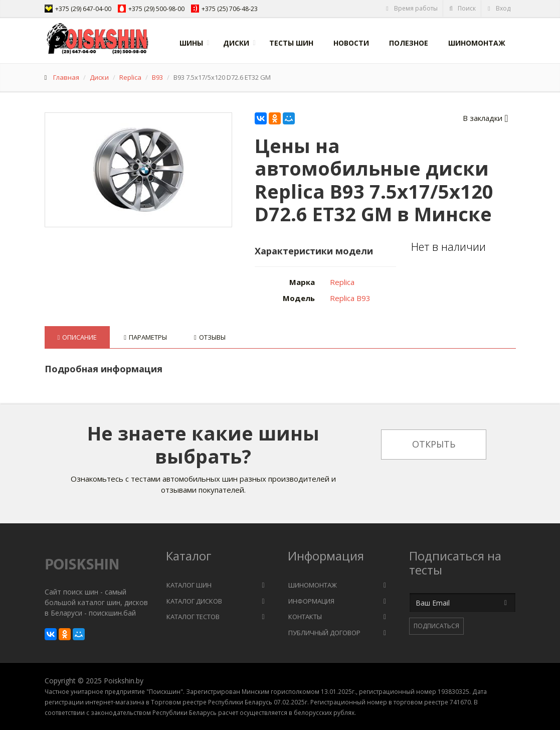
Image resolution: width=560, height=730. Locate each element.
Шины (191, 43)
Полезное (409, 43)
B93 (157, 77)
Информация (311, 601)
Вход (499, 8)
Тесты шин (291, 43)
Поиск (462, 8)
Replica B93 (350, 298)
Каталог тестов (193, 617)
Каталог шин (189, 585)
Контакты (305, 617)
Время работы (411, 8)
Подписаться (436, 626)
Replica (130, 77)
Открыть (434, 444)
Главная (66, 77)
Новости (351, 43)
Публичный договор (324, 633)
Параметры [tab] (145, 337)
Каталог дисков (194, 601)
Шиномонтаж (477, 43)
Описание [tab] (77, 337)
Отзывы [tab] (210, 337)
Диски (236, 43)
